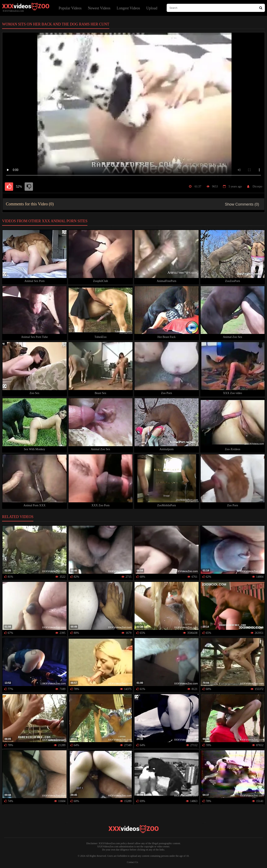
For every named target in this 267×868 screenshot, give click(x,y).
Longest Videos (128, 8)
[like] (9, 187)
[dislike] (29, 187)
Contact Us (132, 862)
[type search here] (216, 8)
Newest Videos (99, 8)
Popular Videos (70, 8)
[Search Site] (261, 8)
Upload (152, 8)
